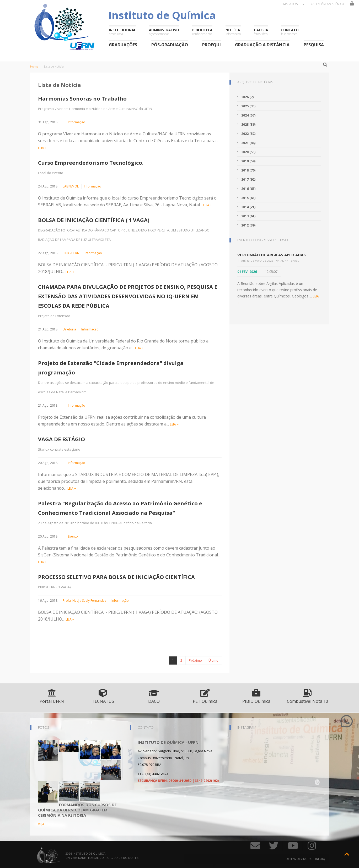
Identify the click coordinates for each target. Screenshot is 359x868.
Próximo (195, 660)
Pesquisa (314, 45)
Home (34, 66)
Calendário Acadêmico (327, 4)
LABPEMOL (71, 186)
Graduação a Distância (262, 45)
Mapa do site (294, 4)
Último (213, 660)
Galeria (261, 32)
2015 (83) (248, 198)
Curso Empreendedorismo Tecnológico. (91, 163)
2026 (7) (247, 97)
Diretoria (69, 329)
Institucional (122, 32)
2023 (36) (248, 124)
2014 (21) (248, 207)
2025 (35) (248, 106)
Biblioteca (202, 32)
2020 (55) (248, 152)
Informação (77, 122)
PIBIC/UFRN (71, 253)
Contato (290, 32)
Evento (73, 536)
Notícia (233, 32)
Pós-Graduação (170, 45)
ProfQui (211, 45)
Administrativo (164, 32)
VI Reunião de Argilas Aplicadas (272, 255)
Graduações (123, 45)
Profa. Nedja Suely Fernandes (84, 601)
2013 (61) (248, 216)
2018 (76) (248, 170)
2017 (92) (248, 179)
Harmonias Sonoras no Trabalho (82, 99)
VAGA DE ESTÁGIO (61, 439)
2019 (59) (248, 161)
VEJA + (42, 824)
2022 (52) (248, 134)
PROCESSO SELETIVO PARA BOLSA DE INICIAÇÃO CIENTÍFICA (116, 577)
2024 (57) (248, 115)
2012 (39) (248, 225)
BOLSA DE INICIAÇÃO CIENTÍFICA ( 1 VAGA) (94, 220)
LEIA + (42, 148)
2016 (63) (248, 189)
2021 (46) (248, 143)
